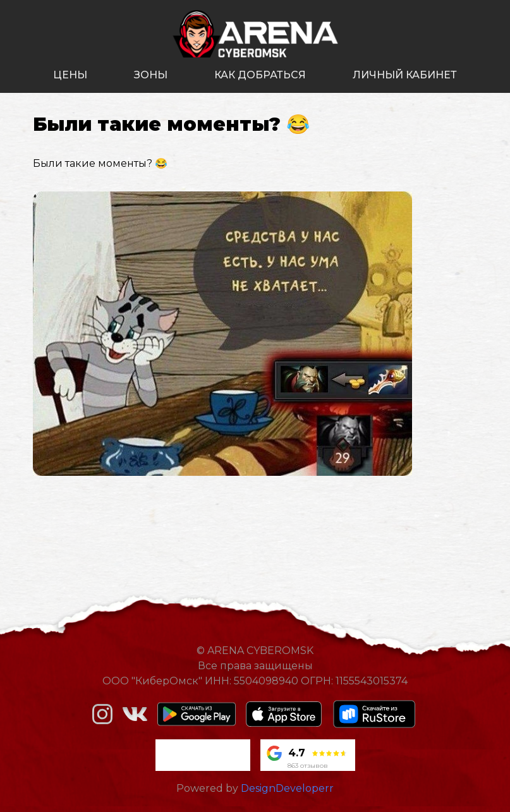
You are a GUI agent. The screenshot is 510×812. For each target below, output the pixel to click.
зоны (151, 75)
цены (70, 75)
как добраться (260, 75)
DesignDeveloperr (287, 788)
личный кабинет (405, 75)
